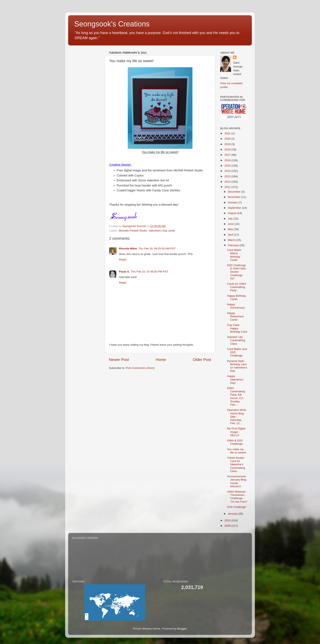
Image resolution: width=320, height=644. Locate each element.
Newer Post (119, 360)
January (233, 514)
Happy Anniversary (236, 306)
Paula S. (124, 272)
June (231, 224)
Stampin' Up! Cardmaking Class (236, 340)
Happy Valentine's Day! (235, 379)
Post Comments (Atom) (140, 368)
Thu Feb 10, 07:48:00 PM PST (150, 272)
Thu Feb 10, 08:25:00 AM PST (157, 249)
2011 (228, 187)
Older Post (202, 360)
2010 (228, 520)
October (233, 202)
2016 (228, 160)
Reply (123, 260)
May (231, 229)
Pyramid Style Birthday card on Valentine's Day (237, 366)
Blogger (182, 629)
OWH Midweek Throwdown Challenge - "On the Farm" (237, 497)
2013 (228, 176)
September (235, 208)
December (234, 192)
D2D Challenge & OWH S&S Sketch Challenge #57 (237, 272)
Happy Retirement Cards (235, 316)
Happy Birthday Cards (237, 297)
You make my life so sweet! (237, 451)
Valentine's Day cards (162, 231)
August (232, 213)
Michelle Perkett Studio (133, 231)
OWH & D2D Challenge (235, 442)
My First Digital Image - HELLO (236, 432)
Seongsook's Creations (112, 24)
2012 (228, 182)
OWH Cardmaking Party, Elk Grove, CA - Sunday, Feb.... (236, 396)
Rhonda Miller (128, 249)
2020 (228, 139)
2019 (228, 144)
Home (161, 360)
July (231, 219)
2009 (228, 526)
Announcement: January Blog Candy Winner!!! (237, 481)
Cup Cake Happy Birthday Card (237, 328)
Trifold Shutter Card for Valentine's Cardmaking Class (236, 464)
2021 (228, 133)
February (234, 245)
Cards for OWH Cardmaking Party (237, 287)
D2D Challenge (237, 507)
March (232, 240)
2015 (228, 166)
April (231, 235)
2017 (228, 155)
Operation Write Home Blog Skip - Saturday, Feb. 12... (237, 417)
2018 (228, 149)
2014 (228, 171)
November (234, 197)
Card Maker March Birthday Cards (234, 255)
